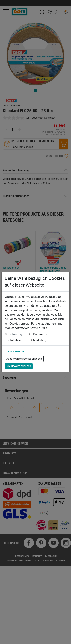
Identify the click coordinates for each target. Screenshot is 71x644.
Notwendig (16, 334)
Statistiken (15, 340)
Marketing (40, 340)
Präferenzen (41, 334)
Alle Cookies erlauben (19, 366)
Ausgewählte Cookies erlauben (24, 359)
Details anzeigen (16, 351)
